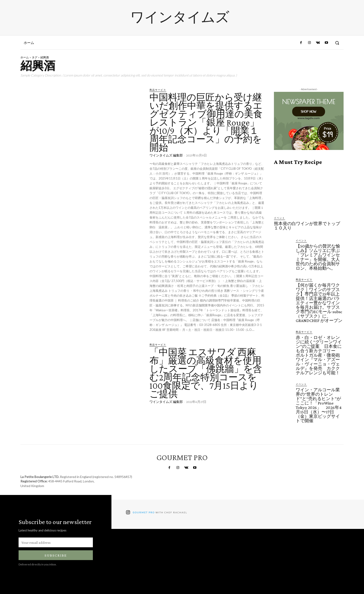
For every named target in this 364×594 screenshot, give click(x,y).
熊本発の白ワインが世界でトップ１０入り (307, 226)
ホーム (25, 57)
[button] (337, 43)
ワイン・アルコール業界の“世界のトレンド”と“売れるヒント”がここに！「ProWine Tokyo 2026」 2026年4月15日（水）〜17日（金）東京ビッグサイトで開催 (319, 405)
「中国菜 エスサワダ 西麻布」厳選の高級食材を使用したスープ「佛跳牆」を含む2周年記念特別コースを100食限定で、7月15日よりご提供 (206, 373)
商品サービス (158, 90)
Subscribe (56, 555)
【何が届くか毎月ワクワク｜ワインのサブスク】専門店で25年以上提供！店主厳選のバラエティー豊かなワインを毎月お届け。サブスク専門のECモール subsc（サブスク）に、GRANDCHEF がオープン (319, 303)
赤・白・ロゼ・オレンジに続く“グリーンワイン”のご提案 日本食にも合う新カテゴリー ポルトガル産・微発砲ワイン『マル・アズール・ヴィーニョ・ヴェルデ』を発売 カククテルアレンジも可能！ (319, 355)
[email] (56, 542)
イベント (279, 218)
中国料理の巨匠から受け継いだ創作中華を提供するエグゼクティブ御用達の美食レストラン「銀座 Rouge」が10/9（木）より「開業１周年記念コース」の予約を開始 (206, 122)
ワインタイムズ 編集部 (166, 155)
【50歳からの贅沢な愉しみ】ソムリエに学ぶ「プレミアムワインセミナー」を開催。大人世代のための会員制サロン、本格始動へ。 (318, 257)
